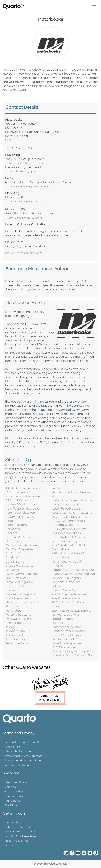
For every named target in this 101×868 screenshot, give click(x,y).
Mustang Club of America (69, 517)
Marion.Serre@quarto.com (24, 253)
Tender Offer (13, 846)
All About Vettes (17, 501)
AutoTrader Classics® (20, 513)
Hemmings (13, 611)
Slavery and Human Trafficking (24, 761)
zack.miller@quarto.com (26, 163)
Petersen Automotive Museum (73, 570)
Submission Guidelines (19, 827)
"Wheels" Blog (73, 656)
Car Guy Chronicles (19, 558)
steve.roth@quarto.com (25, 218)
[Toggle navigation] (94, 5)
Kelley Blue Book (17, 644)
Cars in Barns (15, 562)
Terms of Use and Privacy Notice (25, 742)
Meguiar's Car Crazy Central (71, 493)
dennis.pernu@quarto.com (28, 172)
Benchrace (13, 529)
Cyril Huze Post (16, 578)
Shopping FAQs (15, 796)
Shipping (10, 787)
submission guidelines (26, 290)
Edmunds (12, 590)
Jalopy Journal (16, 631)
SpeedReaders (62, 619)
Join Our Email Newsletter (21, 836)
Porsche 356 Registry (66, 578)
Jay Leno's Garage (18, 635)
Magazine (23, 497)
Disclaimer (12, 806)
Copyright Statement (18, 752)
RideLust (57, 586)
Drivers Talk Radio (18, 586)
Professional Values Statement (24, 756)
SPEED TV (58, 623)
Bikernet (11, 533)
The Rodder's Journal (66, 599)
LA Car (56, 488)
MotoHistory (60, 497)
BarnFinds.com (16, 525)
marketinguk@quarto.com (26, 202)
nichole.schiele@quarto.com (29, 187)
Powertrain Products (66, 582)
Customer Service (16, 783)
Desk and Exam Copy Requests (24, 832)
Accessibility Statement (20, 765)
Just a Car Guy (15, 639)
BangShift (12, 521)
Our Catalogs (13, 801)
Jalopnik (11, 627)
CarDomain (14, 554)
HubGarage (14, 623)
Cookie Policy (14, 747)
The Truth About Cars (66, 639)
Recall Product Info (17, 841)
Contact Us (12, 823)
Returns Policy (14, 792)
